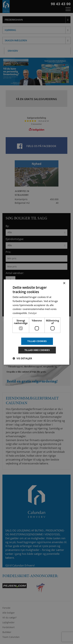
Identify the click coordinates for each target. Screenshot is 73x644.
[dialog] (36, 322)
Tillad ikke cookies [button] (37, 350)
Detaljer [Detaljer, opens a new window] (33, 313)
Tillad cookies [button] (37, 341)
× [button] (64, 283)
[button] (22, 358)
